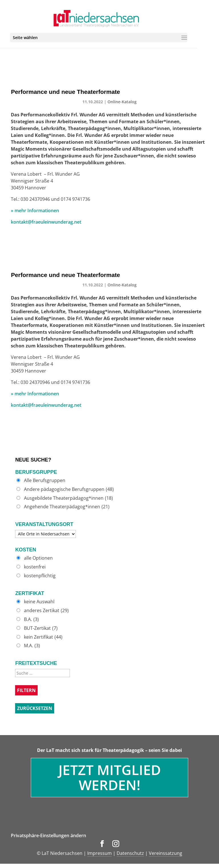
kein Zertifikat (43, 637)
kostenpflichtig (40, 576)
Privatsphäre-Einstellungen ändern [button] (48, 835)
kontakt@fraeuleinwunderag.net (46, 222)
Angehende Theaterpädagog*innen (67, 507)
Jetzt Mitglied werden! (110, 777)
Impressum (100, 853)
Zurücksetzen (35, 708)
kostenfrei (35, 567)
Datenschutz (130, 853)
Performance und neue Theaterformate (65, 92)
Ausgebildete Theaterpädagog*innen (68, 498)
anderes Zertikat (46, 611)
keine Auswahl (39, 602)
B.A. (31, 619)
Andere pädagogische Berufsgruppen (69, 489)
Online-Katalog (122, 102)
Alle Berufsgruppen (45, 480)
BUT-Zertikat (41, 628)
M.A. (32, 646)
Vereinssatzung (166, 853)
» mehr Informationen (35, 211)
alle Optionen (38, 558)
